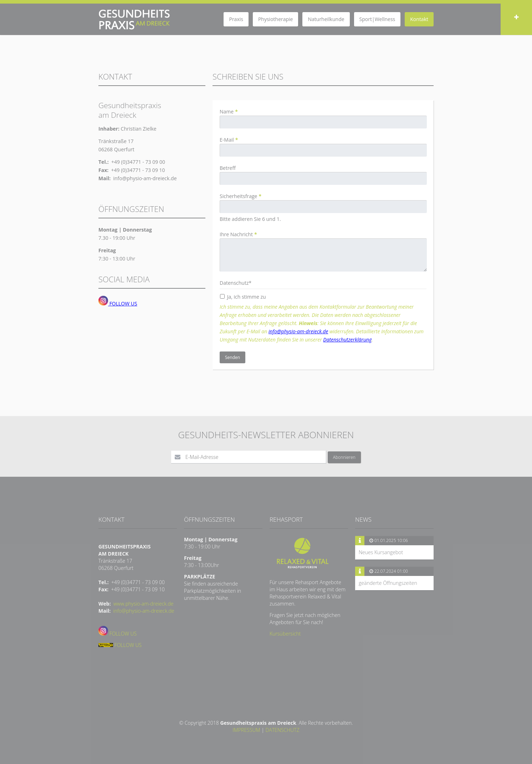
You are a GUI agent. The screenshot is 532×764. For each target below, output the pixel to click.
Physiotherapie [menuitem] (276, 19)
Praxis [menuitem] (236, 19)
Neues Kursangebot (381, 552)
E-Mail (229, 140)
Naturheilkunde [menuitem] (326, 19)
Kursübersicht (285, 634)
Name (229, 112)
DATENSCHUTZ (282, 730)
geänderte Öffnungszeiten (388, 583)
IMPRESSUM (246, 730)
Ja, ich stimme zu (247, 297)
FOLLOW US (118, 303)
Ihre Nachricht (238, 234)
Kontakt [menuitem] (419, 19)
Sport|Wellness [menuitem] (377, 19)
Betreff (228, 168)
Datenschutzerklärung (347, 340)
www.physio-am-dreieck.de (144, 604)
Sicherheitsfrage (241, 196)
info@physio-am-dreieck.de (298, 331)
